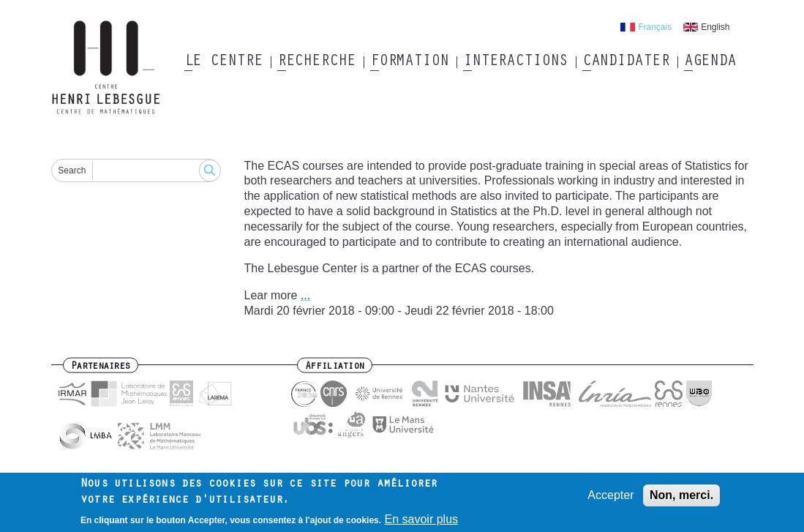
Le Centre (223, 62)
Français (655, 27)
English (715, 27)
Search (72, 171)
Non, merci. (681, 496)
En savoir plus (422, 520)
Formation (409, 62)
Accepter (610, 496)
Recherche (316, 62)
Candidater (626, 62)
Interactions (515, 62)
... (305, 295)
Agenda (710, 62)
